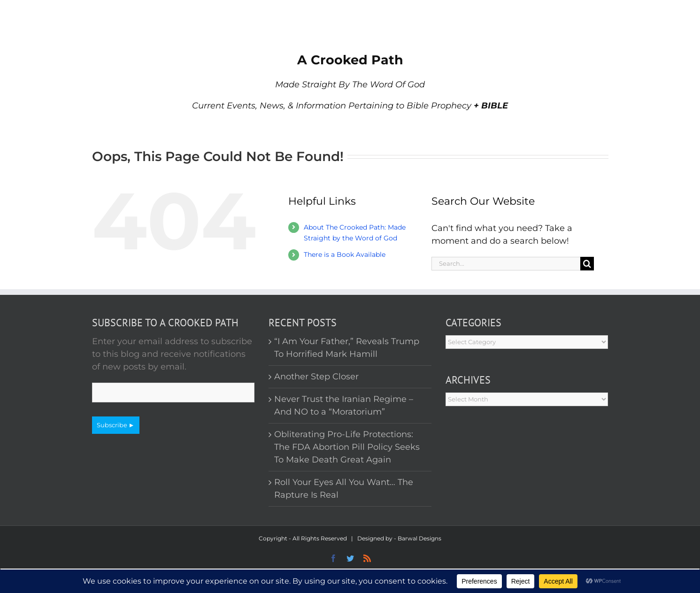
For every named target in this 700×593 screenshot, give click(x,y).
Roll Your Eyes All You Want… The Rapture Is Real (344, 489)
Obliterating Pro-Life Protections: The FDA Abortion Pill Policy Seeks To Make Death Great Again (347, 447)
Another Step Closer (316, 377)
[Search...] (506, 264)
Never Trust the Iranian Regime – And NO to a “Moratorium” (344, 405)
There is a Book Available (345, 254)
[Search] (587, 264)
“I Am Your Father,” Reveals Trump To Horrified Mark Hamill (347, 348)
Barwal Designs (419, 538)
